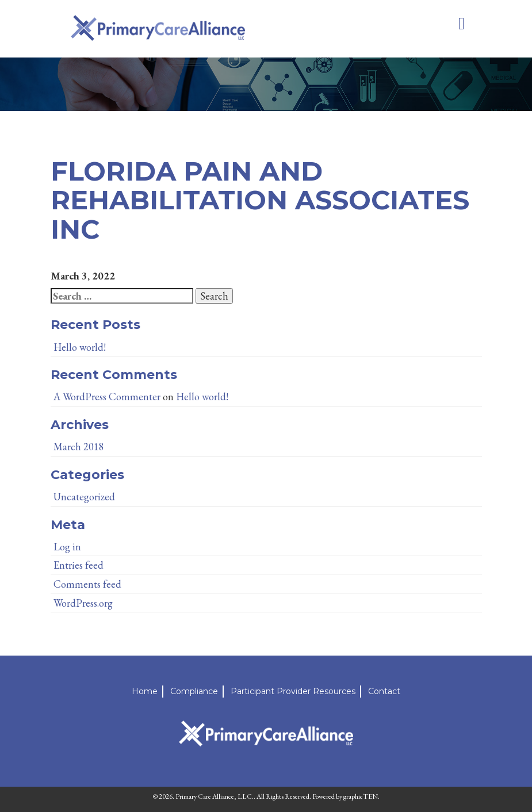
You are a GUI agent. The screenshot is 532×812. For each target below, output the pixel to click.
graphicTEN (361, 796)
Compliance (194, 691)
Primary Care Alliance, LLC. (215, 796)
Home (145, 691)
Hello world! (80, 347)
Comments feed (87, 584)
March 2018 (79, 447)
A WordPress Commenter (107, 397)
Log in (67, 547)
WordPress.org (83, 603)
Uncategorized (84, 497)
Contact (384, 691)
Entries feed (79, 565)
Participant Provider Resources (293, 691)
